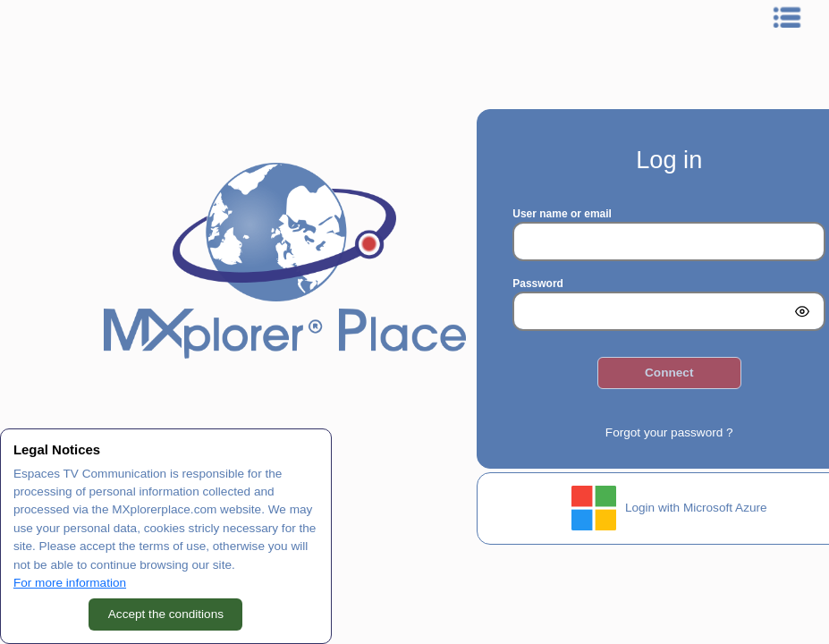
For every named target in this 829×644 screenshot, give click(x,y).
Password (538, 284)
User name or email (562, 214)
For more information (70, 583)
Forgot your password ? (669, 432)
